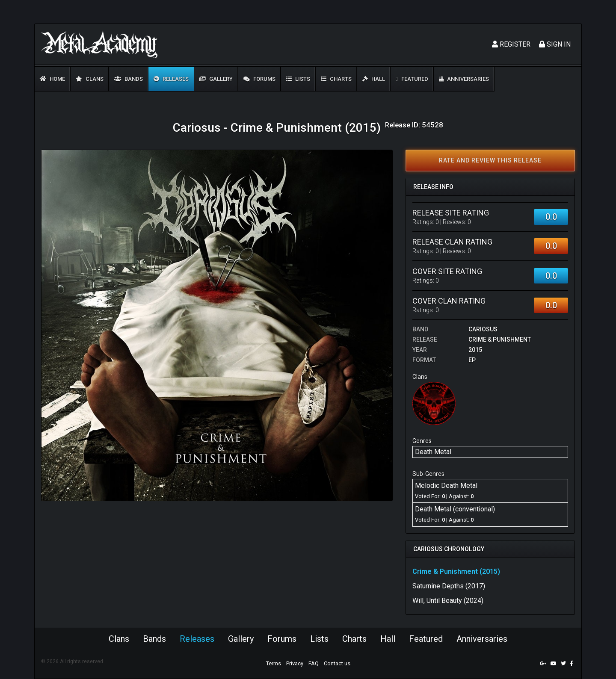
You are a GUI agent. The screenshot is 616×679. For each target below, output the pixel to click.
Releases (171, 79)
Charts (336, 79)
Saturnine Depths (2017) (449, 586)
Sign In (555, 44)
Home (52, 79)
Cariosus (483, 329)
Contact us (337, 663)
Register (511, 44)
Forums (259, 79)
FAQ (314, 663)
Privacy (295, 663)
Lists (298, 79)
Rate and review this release (490, 160)
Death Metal (433, 452)
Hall (374, 79)
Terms (274, 663)
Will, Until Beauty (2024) (448, 601)
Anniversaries (464, 79)
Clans (90, 79)
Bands (129, 79)
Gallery (216, 79)
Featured (412, 79)
